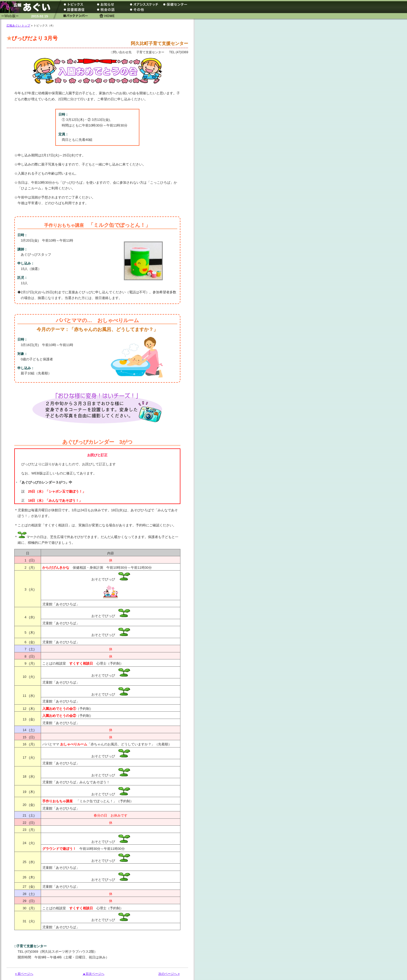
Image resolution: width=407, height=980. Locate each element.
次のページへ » (169, 974)
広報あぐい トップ (18, 25)
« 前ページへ (24, 974)
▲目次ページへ (93, 974)
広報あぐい (27, 7)
